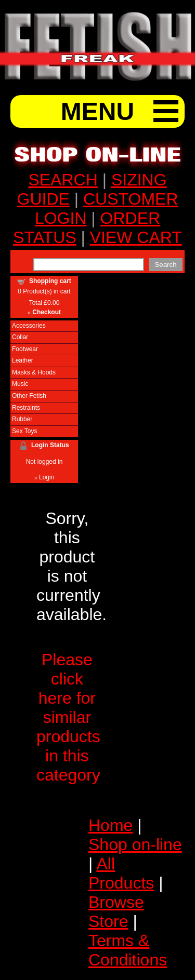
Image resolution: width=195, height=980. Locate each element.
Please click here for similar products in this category (68, 717)
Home (110, 825)
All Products (121, 873)
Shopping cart (50, 281)
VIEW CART (136, 237)
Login (47, 477)
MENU (97, 111)
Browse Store (116, 912)
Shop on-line (135, 844)
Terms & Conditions (128, 950)
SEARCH (63, 180)
